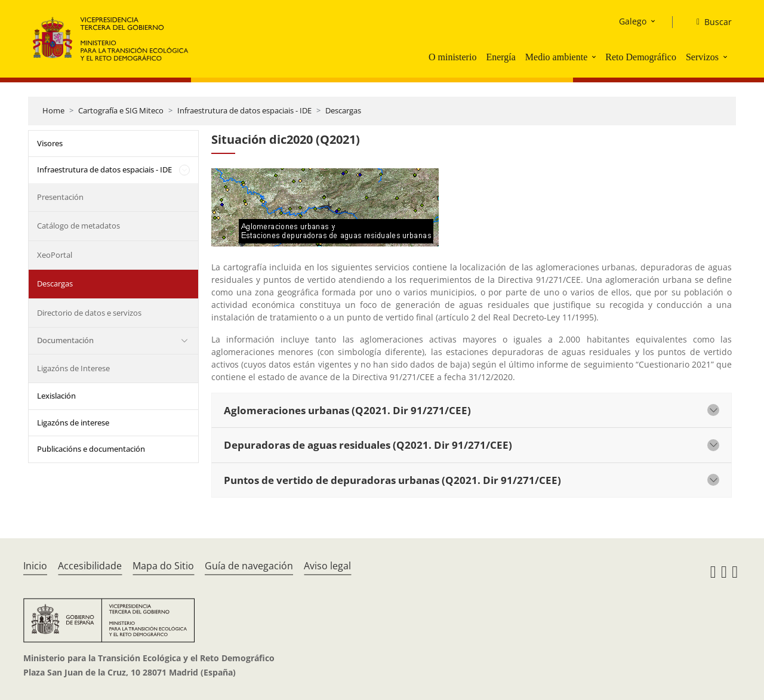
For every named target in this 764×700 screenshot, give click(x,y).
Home (53, 110)
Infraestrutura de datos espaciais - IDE (244, 110)
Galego (633, 21)
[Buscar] (709, 22)
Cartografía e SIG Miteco (121, 110)
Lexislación (56, 396)
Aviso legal (327, 566)
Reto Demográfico (641, 57)
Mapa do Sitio (163, 566)
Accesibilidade (90, 566)
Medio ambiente (556, 57)
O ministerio (452, 57)
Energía (500, 57)
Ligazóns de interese (73, 423)
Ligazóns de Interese (73, 368)
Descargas (343, 110)
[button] (595, 57)
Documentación (65, 340)
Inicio (35, 566)
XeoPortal (55, 255)
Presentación (60, 197)
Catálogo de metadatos (78, 226)
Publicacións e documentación (91, 449)
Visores (50, 143)
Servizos (702, 57)
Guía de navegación (249, 566)
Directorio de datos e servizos (89, 313)
